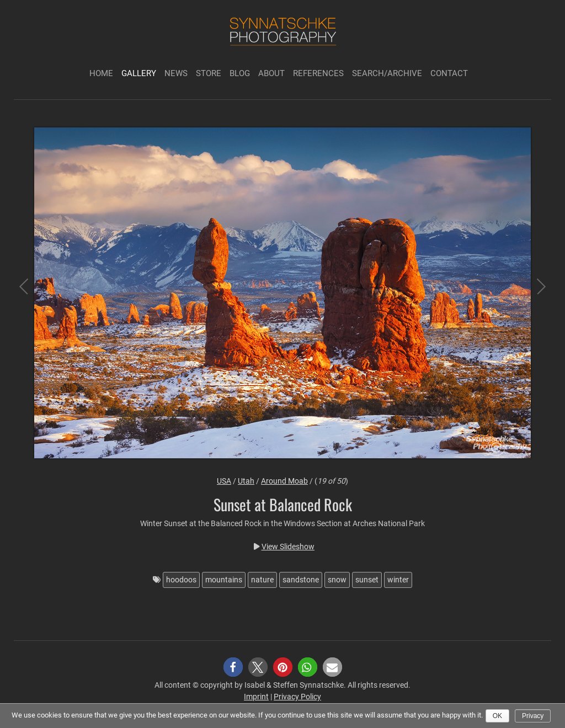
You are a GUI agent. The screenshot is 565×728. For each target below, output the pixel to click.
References (318, 73)
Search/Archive (387, 73)
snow (337, 580)
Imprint (256, 697)
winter (398, 580)
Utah (246, 481)
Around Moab (284, 481)
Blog (240, 73)
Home (101, 73)
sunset (367, 580)
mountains (224, 580)
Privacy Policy (297, 697)
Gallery (139, 73)
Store (209, 73)
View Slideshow (288, 547)
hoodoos (181, 580)
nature (262, 580)
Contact (449, 73)
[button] (233, 667)
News (176, 73)
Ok (497, 716)
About (271, 73)
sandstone (301, 580)
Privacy (533, 716)
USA (224, 481)
